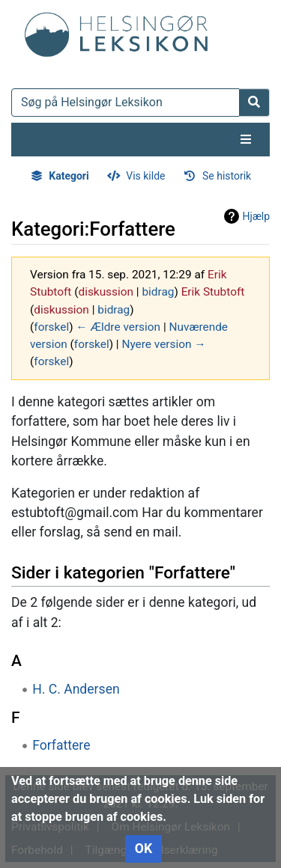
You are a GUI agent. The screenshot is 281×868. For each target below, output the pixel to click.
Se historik (227, 176)
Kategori (69, 176)
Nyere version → (163, 344)
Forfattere (61, 745)
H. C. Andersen (76, 689)
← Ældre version (118, 327)
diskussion (106, 292)
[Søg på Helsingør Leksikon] (126, 103)
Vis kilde (145, 176)
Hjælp (256, 216)
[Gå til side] (254, 103)
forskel (51, 327)
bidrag (158, 292)
